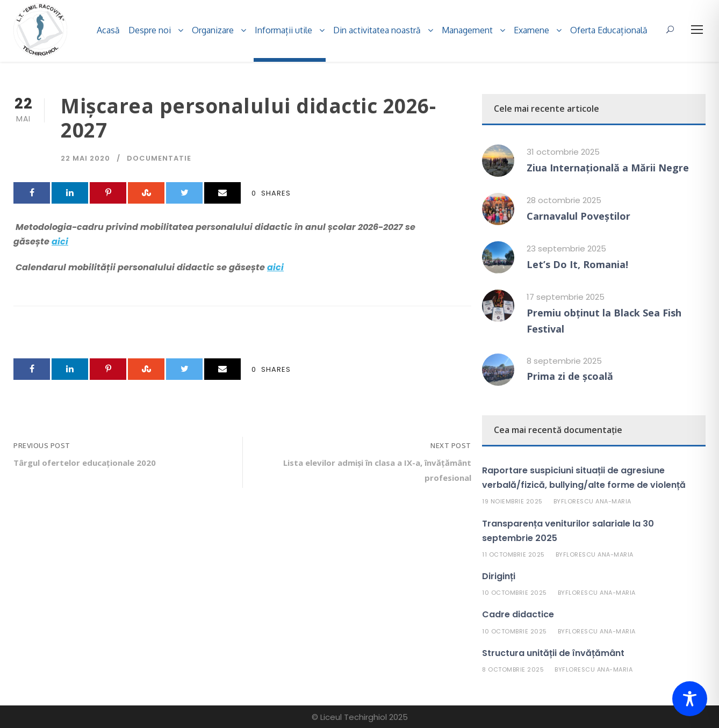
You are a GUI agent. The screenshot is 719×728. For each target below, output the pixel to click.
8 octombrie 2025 (513, 669)
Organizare (213, 30)
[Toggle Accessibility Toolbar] (690, 699)
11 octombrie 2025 (513, 554)
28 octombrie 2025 (564, 200)
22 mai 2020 (85, 158)
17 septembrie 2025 (566, 297)
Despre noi (150, 30)
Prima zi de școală (570, 376)
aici (60, 242)
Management (467, 30)
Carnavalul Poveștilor (578, 216)
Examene (531, 30)
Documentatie (159, 158)
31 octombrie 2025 (563, 152)
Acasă (108, 30)
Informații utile (283, 30)
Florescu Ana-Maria (596, 501)
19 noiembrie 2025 (512, 501)
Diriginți (499, 576)
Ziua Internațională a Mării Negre (608, 168)
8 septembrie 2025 (564, 361)
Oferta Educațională (609, 30)
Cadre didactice (518, 614)
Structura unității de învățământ (553, 653)
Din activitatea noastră (377, 30)
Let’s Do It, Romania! (577, 264)
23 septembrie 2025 (566, 248)
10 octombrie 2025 (515, 593)
